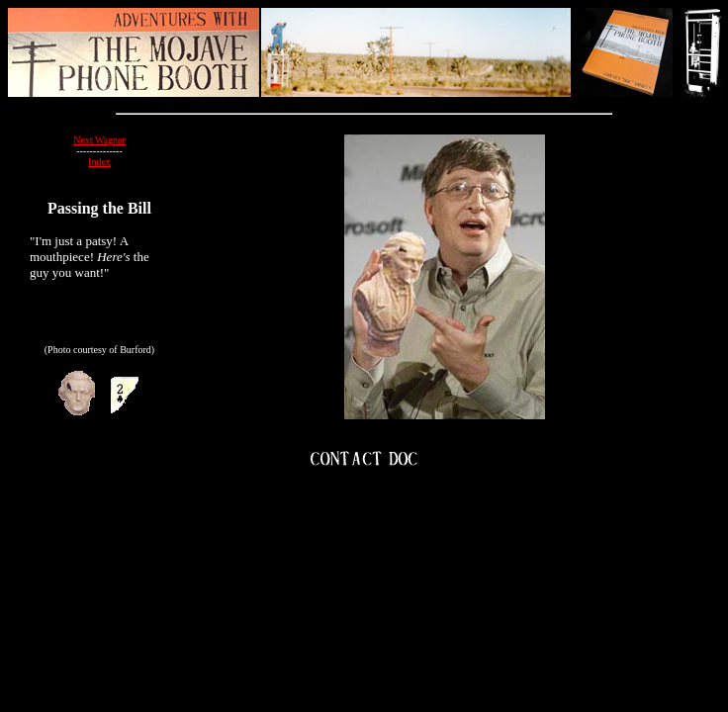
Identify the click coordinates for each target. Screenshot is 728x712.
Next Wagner (99, 140)
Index (99, 162)
